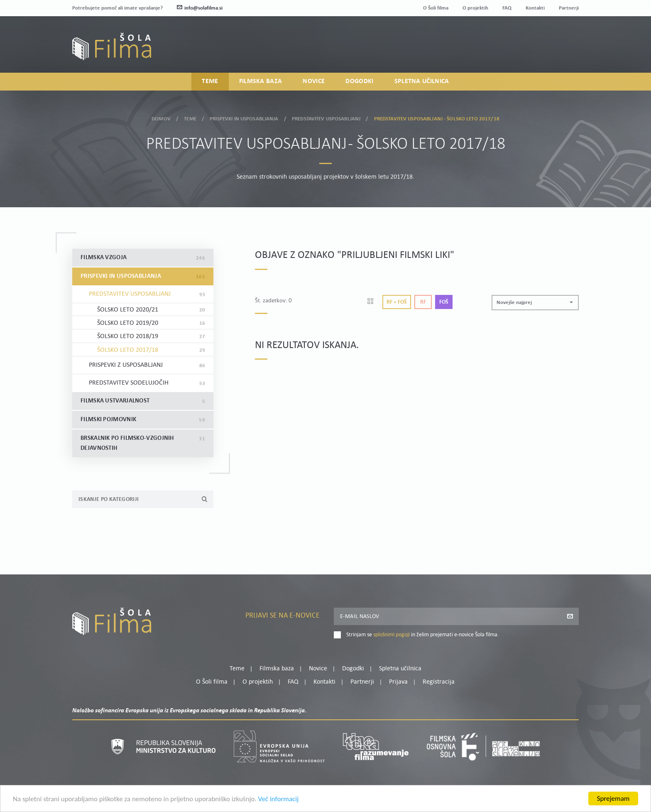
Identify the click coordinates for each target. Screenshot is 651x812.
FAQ (507, 8)
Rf (423, 302)
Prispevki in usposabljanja (244, 117)
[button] (535, 303)
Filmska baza (261, 81)
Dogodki (359, 81)
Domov (161, 117)
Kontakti (535, 8)
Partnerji (569, 8)
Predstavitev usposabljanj (326, 117)
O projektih (475, 8)
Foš (444, 302)
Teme (210, 81)
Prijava (527, 50)
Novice (314, 81)
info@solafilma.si (200, 8)
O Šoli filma (436, 8)
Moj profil (536, 39)
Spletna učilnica (422, 81)
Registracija (565, 50)
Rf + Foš (397, 302)
